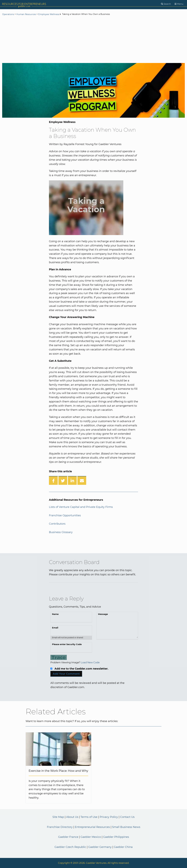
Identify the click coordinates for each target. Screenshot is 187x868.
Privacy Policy (109, 817)
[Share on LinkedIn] (72, 480)
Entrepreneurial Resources (92, 827)
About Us (72, 817)
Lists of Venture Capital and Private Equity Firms (81, 507)
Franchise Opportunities (65, 515)
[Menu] (179, 4)
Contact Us (127, 817)
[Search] (166, 4)
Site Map (58, 817)
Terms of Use (89, 817)
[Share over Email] (82, 480)
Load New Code (90, 662)
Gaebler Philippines (116, 837)
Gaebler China (123, 847)
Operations (8, 14)
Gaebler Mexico (91, 837)
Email (55, 628)
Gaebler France (68, 837)
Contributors (57, 524)
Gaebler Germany (100, 847)
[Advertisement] (93, 40)
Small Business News (126, 827)
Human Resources (26, 14)
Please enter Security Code (67, 644)
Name (55, 614)
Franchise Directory (60, 827)
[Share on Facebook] (53, 480)
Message (103, 614)
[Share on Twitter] (63, 480)
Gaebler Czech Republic (70, 847)
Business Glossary (61, 532)
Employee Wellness (49, 14)
